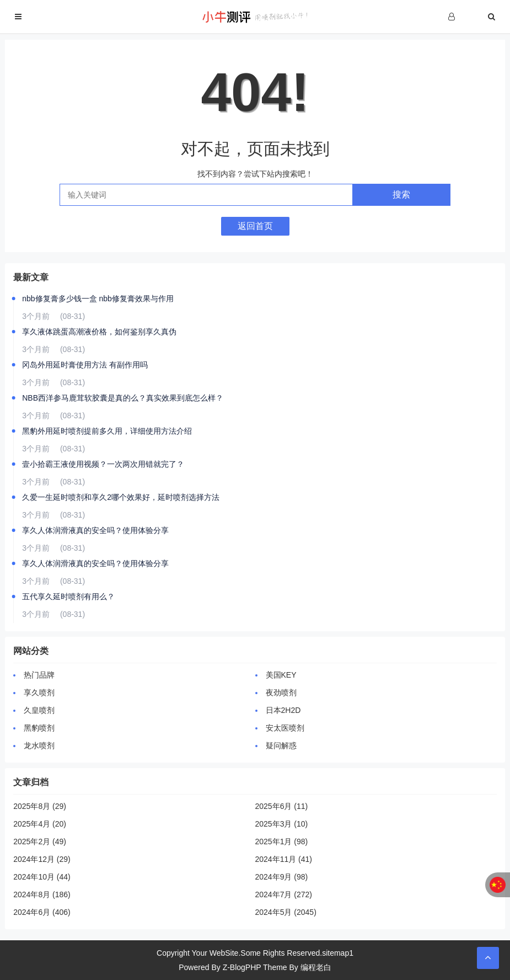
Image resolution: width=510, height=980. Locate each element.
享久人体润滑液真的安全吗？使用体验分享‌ (95, 530)
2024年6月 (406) (42, 912)
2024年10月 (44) (42, 877)
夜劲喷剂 (281, 693)
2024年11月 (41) (284, 859)
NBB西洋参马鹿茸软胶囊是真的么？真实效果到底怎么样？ (123, 398)
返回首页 (255, 226)
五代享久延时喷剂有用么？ (68, 596)
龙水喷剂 (39, 745)
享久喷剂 (39, 693)
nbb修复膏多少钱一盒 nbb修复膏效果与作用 (98, 299)
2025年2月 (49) (40, 841)
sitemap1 (338, 953)
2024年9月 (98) (282, 877)
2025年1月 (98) (282, 841)
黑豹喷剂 (39, 728)
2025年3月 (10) (282, 824)
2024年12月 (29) (42, 859)
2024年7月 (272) (284, 894)
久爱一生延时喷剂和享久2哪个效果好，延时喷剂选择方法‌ (121, 497)
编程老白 (316, 967)
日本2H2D (283, 710)
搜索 (401, 195)
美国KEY (281, 675)
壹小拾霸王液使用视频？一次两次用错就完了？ (103, 464)
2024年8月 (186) (42, 894)
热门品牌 (39, 675)
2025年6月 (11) (282, 806)
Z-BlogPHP (242, 967)
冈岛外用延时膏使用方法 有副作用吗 (85, 365)
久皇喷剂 (39, 710)
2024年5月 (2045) (286, 912)
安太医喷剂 (285, 728)
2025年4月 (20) (40, 824)
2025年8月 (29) (40, 806)
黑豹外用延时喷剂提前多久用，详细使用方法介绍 (107, 431)
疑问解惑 (281, 745)
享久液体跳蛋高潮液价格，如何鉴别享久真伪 (99, 332)
